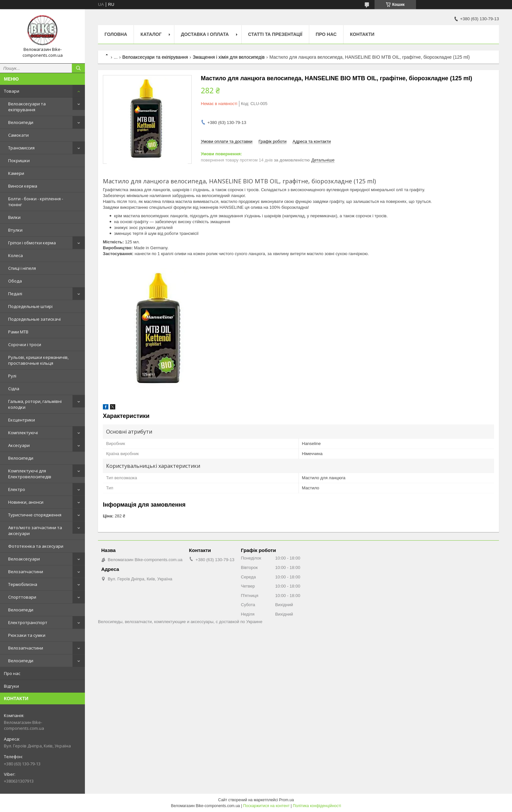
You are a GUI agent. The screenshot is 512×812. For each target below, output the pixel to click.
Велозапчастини (26, 572)
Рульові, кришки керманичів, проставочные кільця (38, 360)
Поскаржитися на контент (266, 806)
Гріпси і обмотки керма (32, 243)
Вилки (14, 217)
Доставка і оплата (205, 34)
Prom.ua (287, 800)
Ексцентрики (22, 420)
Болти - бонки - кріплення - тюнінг (36, 202)
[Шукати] (78, 68)
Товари (12, 91)
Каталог (151, 34)
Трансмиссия (21, 148)
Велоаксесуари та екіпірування (27, 107)
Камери (16, 173)
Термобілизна (23, 584)
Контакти (362, 34)
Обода (15, 281)
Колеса (16, 255)
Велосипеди (21, 122)
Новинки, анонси (26, 502)
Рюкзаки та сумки (27, 635)
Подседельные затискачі (34, 319)
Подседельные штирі (30, 306)
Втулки (15, 230)
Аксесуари (19, 445)
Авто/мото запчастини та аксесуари (35, 530)
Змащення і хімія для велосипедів (229, 57)
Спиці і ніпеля (22, 268)
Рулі (12, 376)
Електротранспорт (28, 622)
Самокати (18, 135)
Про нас (12, 673)
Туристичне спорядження (35, 515)
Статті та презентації (275, 34)
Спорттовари (22, 597)
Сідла (14, 389)
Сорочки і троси (25, 345)
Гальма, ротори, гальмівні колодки (35, 404)
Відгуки (11, 686)
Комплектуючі (23, 433)
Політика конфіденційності (317, 806)
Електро (17, 489)
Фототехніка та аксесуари (36, 546)
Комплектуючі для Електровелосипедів (30, 474)
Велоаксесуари (24, 559)
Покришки (19, 161)
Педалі (15, 294)
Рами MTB (18, 332)
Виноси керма (23, 186)
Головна (116, 34)
